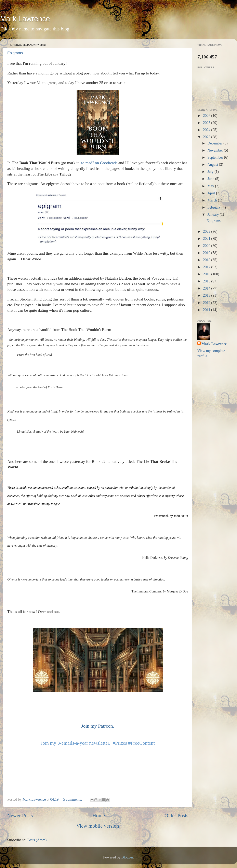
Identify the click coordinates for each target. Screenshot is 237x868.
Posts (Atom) (37, 840)
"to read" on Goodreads (98, 163)
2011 (207, 310)
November (215, 150)
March (213, 200)
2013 (207, 295)
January (213, 214)
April (212, 193)
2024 (207, 130)
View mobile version (98, 826)
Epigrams (15, 53)
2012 (207, 303)
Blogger (127, 857)
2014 (207, 288)
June (211, 179)
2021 (207, 239)
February (214, 207)
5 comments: (73, 799)
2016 (207, 274)
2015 (207, 281)
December (215, 143)
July (211, 172)
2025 (207, 123)
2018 (207, 260)
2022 (207, 232)
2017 (207, 267)
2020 (207, 246)
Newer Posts (20, 816)
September (216, 157)
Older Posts (176, 816)
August (213, 165)
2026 (207, 116)
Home (99, 816)
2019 (207, 253)
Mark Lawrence (25, 19)
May (211, 186)
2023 (207, 137)
